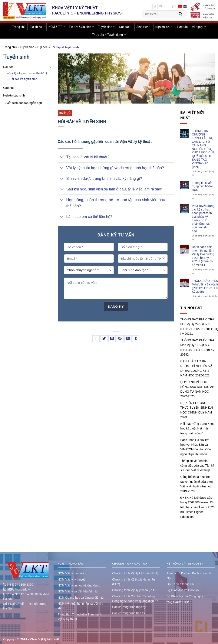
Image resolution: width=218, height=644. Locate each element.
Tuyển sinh (106, 27)
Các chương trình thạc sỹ (129, 607)
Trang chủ (19, 27)
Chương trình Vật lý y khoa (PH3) (134, 590)
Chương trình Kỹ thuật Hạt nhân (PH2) (133, 582)
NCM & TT (57, 27)
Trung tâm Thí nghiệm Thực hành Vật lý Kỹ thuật (80, 617)
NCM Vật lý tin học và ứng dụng (79, 585)
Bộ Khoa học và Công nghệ (185, 596)
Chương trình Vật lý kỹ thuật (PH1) (135, 573)
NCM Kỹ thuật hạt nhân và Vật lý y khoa (81, 606)
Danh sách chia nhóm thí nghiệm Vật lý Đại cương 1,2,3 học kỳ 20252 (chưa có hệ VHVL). (203, 256)
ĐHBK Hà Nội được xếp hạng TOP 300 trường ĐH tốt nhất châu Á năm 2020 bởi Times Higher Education (197, 507)
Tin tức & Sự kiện (81, 27)
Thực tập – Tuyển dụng (109, 35)
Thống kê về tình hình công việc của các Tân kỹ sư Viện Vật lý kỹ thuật (197, 466)
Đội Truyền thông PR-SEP (184, 584)
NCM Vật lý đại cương (72, 573)
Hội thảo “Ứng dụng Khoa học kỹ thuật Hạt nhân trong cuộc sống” (197, 429)
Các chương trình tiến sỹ (129, 613)
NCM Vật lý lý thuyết (71, 579)
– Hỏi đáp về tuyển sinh (22, 79)
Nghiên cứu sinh (14, 95)
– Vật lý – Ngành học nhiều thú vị (27, 73)
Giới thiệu (37, 27)
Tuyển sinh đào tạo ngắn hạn (23, 103)
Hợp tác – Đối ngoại (192, 27)
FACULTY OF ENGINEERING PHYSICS (87, 13)
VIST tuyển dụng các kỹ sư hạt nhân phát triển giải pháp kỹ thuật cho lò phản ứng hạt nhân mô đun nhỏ (203, 218)
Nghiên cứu (164, 27)
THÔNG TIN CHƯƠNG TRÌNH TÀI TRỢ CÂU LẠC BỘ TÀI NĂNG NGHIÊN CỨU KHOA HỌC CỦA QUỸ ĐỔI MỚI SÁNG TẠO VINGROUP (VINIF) (203, 149)
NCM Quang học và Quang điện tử (81, 598)
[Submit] (180, 14)
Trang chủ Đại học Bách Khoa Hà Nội (189, 576)
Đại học (42, 47)
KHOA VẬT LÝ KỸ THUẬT (75, 8)
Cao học (9, 88)
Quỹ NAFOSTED (178, 602)
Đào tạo (126, 27)
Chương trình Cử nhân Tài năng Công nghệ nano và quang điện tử (135, 599)
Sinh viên (144, 27)
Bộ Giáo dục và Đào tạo (183, 590)
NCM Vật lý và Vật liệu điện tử (78, 591)
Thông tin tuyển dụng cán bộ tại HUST (202, 186)
